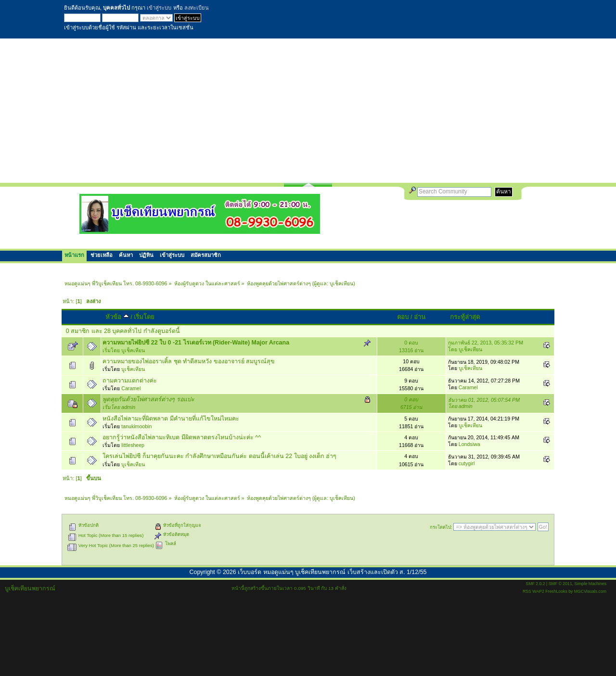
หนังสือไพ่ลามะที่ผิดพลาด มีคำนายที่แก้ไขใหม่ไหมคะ (171, 419)
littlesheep (133, 445)
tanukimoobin (136, 426)
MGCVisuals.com (590, 591)
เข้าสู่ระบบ (159, 8)
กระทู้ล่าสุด (465, 317)
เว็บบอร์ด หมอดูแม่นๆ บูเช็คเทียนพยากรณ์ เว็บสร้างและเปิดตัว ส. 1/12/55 (332, 572)
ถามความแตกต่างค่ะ (130, 381)
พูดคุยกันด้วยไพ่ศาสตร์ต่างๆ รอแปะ (148, 399)
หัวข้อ (117, 317)
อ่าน (420, 317)
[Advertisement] (308, 111)
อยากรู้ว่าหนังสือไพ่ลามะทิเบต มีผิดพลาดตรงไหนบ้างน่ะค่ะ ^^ (182, 437)
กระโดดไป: (441, 527)
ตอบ (403, 317)
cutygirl (467, 463)
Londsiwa (469, 444)
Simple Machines (590, 584)
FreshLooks (556, 591)
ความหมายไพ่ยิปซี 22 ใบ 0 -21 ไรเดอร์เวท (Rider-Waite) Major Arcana (196, 343)
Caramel (131, 388)
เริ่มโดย (144, 317)
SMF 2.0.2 (535, 584)
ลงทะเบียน (197, 8)
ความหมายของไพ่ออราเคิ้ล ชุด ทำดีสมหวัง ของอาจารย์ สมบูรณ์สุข (189, 361)
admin (128, 407)
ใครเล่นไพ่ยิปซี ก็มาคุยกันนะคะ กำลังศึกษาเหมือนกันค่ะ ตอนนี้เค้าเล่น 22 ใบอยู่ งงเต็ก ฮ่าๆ (219, 456)
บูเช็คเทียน (341, 283)
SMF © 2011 (560, 584)
